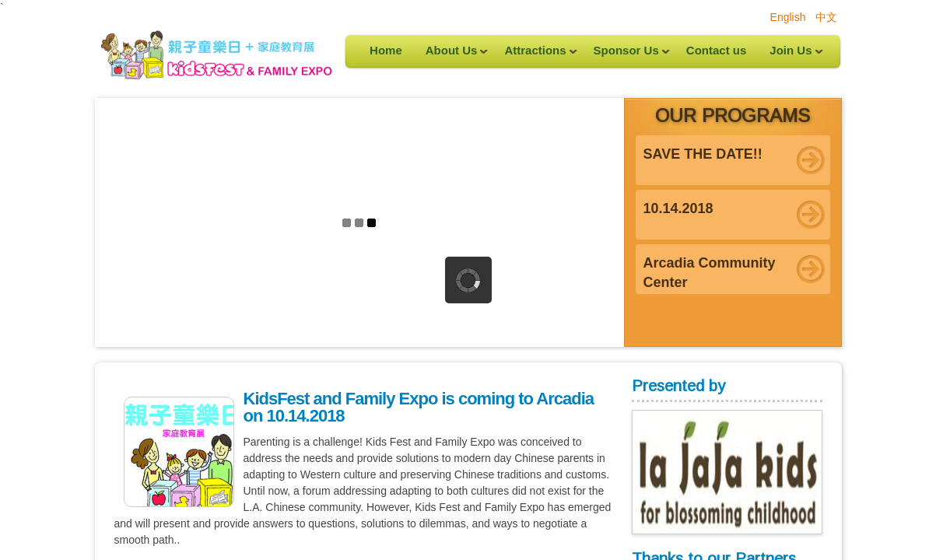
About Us (451, 55)
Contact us (717, 50)
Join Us (790, 55)
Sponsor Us (626, 55)
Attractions (535, 55)
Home (386, 50)
